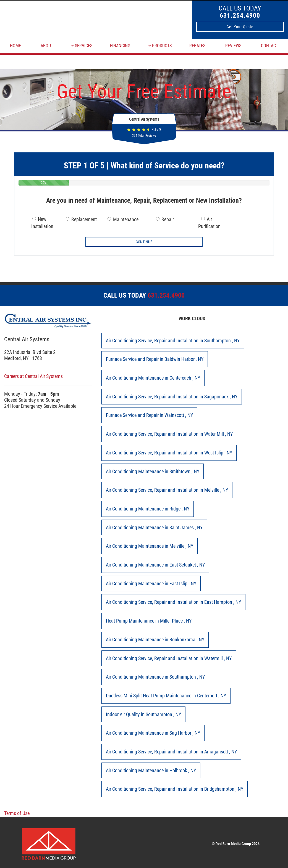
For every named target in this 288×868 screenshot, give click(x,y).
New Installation (42, 223)
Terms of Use (17, 813)
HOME (15, 46)
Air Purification (209, 223)
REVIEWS (233, 46)
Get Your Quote (240, 27)
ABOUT (47, 46)
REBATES (197, 46)
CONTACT (269, 46)
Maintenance (123, 219)
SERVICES (82, 46)
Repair (165, 219)
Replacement (81, 219)
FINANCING (120, 46)
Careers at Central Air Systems (33, 376)
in (173, 341)
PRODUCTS (160, 46)
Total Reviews (144, 136)
